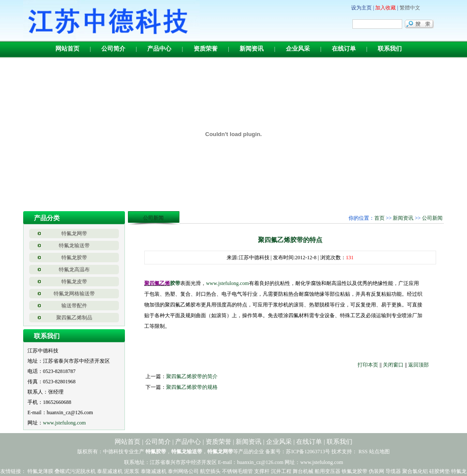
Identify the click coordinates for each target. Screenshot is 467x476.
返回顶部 (418, 365)
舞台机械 (303, 471)
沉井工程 (281, 471)
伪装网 (376, 471)
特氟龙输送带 (74, 246)
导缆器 (393, 471)
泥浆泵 (132, 471)
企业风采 (298, 49)
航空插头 (210, 471)
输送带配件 (74, 306)
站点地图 (379, 452)
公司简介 (113, 49)
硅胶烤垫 (440, 471)
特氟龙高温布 (74, 270)
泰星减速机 (110, 471)
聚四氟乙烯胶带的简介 (192, 376)
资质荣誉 (206, 49)
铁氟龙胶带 (355, 471)
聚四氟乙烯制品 (74, 318)
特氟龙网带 (74, 233)
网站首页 (67, 49)
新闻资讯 (252, 49)
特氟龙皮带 (74, 282)
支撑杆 (262, 471)
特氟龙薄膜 (40, 471)
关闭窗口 (393, 365)
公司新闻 (432, 218)
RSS (363, 452)
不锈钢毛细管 (237, 471)
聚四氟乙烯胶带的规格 (192, 387)
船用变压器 (328, 471)
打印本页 (368, 365)
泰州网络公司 (183, 471)
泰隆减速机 (154, 471)
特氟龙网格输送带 (74, 294)
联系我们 (390, 49)
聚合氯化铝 (415, 471)
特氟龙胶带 (74, 258)
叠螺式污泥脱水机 (75, 471)
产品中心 (159, 49)
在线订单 (344, 49)
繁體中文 (410, 8)
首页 (379, 218)
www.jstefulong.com (64, 423)
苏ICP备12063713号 (308, 452)
